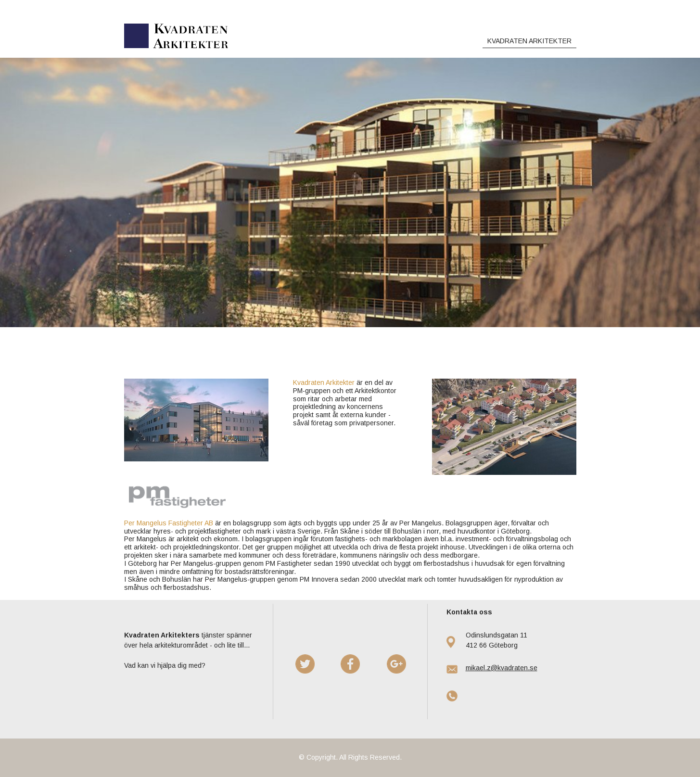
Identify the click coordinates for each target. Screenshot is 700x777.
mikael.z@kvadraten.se (502, 668)
